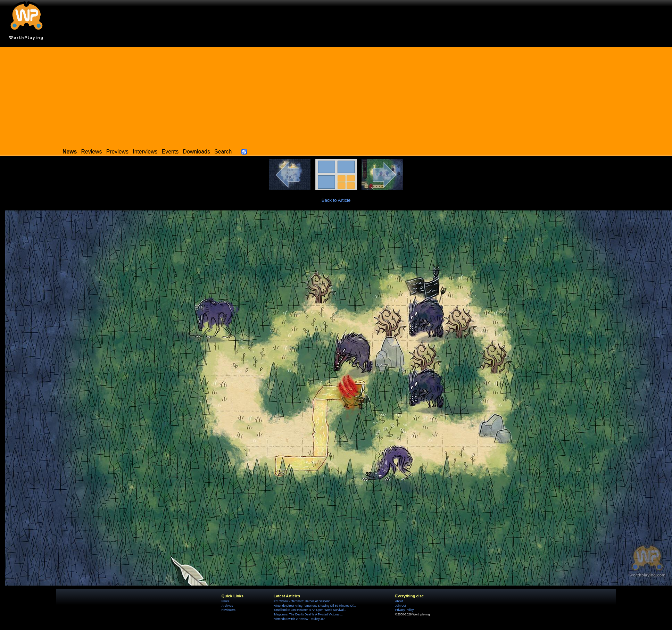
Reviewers (229, 610)
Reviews (92, 152)
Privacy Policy (404, 610)
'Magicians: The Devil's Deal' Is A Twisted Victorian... (308, 614)
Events (170, 152)
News (225, 601)
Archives (227, 606)
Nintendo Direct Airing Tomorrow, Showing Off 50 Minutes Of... (315, 606)
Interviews (145, 152)
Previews (117, 152)
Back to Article (336, 200)
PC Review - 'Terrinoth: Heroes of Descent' (302, 601)
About (399, 601)
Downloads (197, 152)
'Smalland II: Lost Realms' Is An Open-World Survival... (310, 610)
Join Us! (401, 606)
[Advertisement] (336, 96)
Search (223, 152)
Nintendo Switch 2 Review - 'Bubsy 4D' (299, 619)
